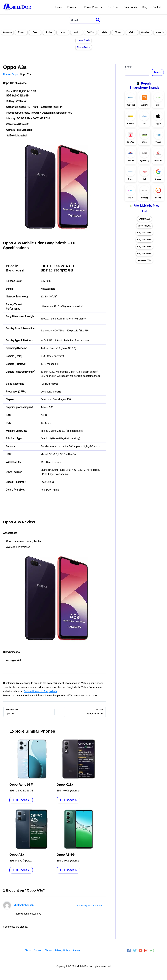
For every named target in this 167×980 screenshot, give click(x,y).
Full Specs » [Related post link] (21, 800)
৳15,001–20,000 (144, 240)
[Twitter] (135, 950)
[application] (80, 7)
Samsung (7, 32)
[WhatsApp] (152, 950)
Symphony (146, 32)
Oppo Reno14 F (21, 785)
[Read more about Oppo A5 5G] (78, 829)
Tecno (118, 32)
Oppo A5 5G (66, 855)
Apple (77, 32)
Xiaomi (21, 32)
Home (6, 74)
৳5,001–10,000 (144, 226)
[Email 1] (146, 950)
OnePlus (90, 32)
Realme (49, 32)
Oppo (35, 32)
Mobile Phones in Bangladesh (40, 691)
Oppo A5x (17, 855)
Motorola (160, 32)
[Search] (98, 20)
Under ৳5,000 (144, 219)
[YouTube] (141, 950)
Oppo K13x (65, 785)
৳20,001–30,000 (144, 247)
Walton (132, 32)
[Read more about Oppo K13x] (78, 759)
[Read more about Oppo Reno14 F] (31, 759)
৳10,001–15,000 (144, 233)
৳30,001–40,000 (144, 254)
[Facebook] (129, 950)
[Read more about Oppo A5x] (31, 829)
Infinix (104, 32)
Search (129, 67)
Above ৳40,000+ (144, 260)
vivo (63, 32)
